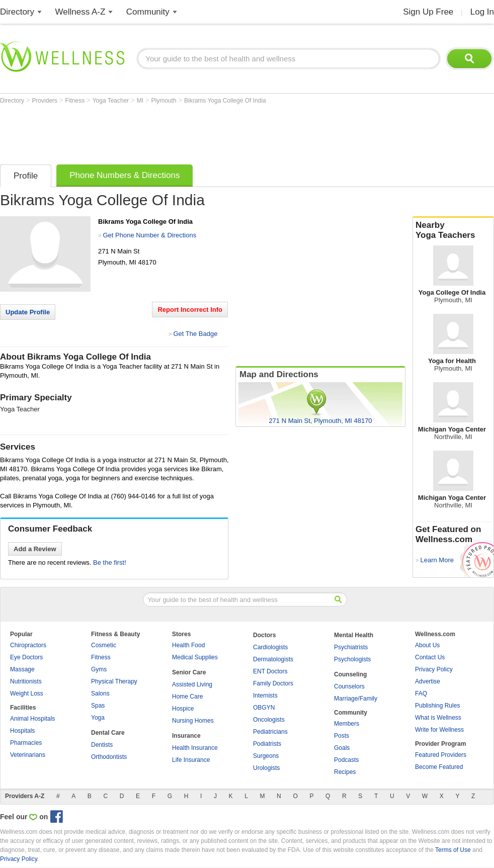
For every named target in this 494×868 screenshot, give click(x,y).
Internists (265, 696)
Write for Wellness (439, 730)
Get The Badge (195, 334)
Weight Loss (27, 693)
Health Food (188, 645)
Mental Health (354, 635)
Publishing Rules (437, 706)
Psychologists (352, 659)
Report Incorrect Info (190, 310)
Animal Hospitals (32, 719)
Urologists (266, 768)
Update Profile (28, 312)
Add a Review (35, 549)
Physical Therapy (114, 681)
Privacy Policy (434, 669)
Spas (98, 706)
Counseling (350, 674)
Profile (26, 176)
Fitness (76, 101)
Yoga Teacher (112, 101)
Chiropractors (28, 645)
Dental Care (108, 733)
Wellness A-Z (80, 12)
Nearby (453, 230)
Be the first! (110, 562)
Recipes (345, 772)
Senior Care (189, 672)
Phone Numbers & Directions (125, 175)
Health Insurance (195, 748)
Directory (17, 12)
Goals (342, 748)
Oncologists (269, 720)
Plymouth (165, 101)
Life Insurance (191, 760)
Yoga (98, 718)
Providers (45, 101)
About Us (427, 645)
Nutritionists (26, 681)
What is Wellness (438, 718)
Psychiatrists (351, 647)
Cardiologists (270, 647)
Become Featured (439, 767)
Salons (100, 693)
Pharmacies (26, 743)
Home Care (187, 697)
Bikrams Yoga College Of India (225, 101)
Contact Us (430, 657)
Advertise (428, 681)
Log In (482, 12)
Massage (22, 669)
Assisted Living (192, 684)
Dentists (102, 745)
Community (148, 12)
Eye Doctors (26, 657)
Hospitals (22, 731)
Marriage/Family (356, 699)
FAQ (421, 693)
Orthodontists (109, 757)
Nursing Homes (193, 721)
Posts (342, 736)
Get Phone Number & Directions (149, 235)
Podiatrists (267, 744)
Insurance (186, 736)
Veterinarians (28, 755)
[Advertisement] (183, 132)
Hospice (183, 709)
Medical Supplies (195, 657)
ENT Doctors (270, 671)
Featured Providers (441, 755)
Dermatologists (273, 659)
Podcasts (346, 760)
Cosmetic (104, 645)
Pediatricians (270, 732)
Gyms (99, 669)
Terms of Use (453, 850)
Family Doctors (273, 683)
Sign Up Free (428, 12)
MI (141, 101)
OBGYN (264, 708)
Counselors (349, 686)
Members (347, 724)
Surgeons (266, 756)
